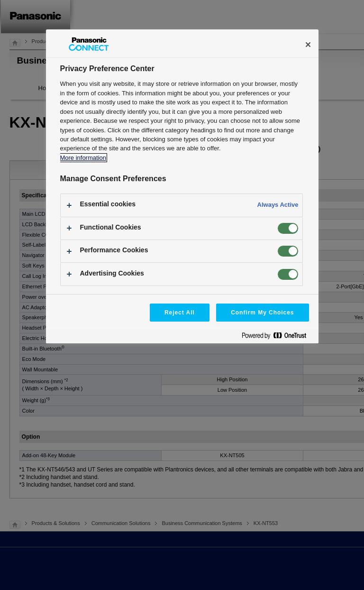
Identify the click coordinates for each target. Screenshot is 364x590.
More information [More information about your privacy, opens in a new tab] (83, 158)
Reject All (180, 313)
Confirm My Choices (262, 313)
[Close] (308, 45)
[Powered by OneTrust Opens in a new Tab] (278, 337)
